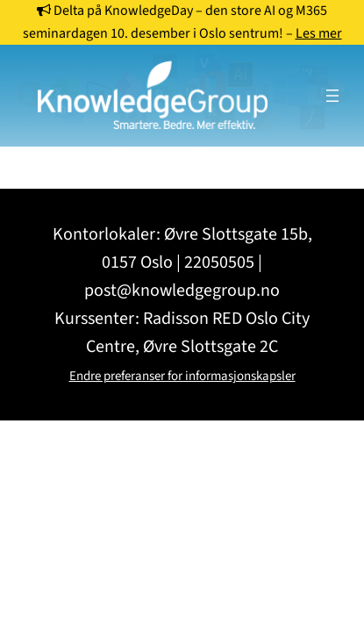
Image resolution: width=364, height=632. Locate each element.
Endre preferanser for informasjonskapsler (182, 376)
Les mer (319, 33)
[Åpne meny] (332, 96)
